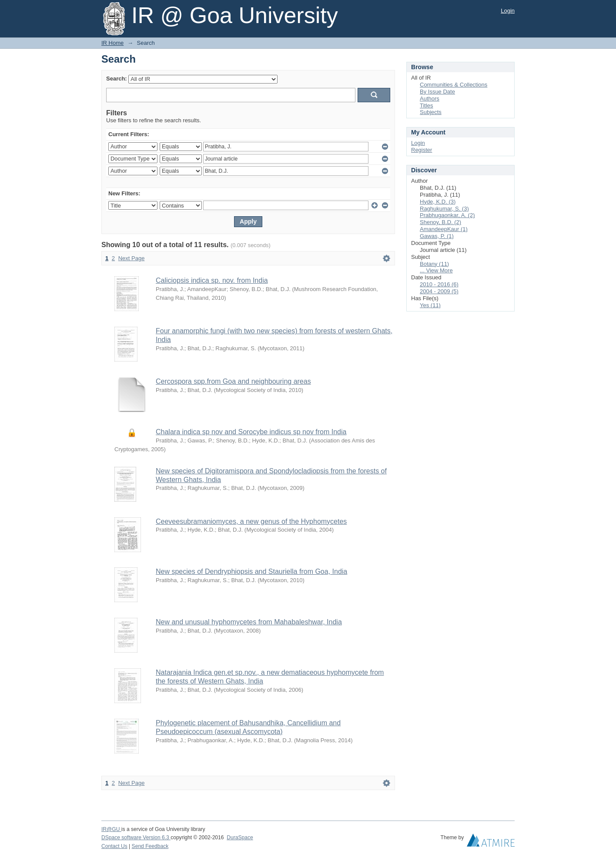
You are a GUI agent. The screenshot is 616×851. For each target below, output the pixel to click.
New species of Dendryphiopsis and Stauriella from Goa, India (251, 571)
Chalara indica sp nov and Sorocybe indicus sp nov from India (251, 432)
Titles (427, 106)
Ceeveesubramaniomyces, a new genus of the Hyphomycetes (251, 521)
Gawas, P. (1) (437, 236)
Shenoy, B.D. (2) (440, 222)
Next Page (132, 258)
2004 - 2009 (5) (439, 291)
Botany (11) (434, 264)
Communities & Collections (454, 85)
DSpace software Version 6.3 (136, 838)
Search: (117, 79)
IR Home (112, 43)
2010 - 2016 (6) (439, 284)
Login (508, 11)
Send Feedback (150, 846)
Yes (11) (430, 305)
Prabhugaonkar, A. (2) (447, 215)
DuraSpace (240, 838)
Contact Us (114, 846)
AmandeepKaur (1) (444, 229)
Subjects (431, 112)
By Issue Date (437, 92)
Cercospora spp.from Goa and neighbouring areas (233, 381)
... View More (436, 270)
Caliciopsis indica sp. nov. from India (212, 280)
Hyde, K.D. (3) (438, 202)
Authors (430, 99)
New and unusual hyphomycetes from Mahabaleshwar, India (249, 622)
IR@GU (111, 829)
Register (422, 150)
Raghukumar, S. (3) (444, 209)
